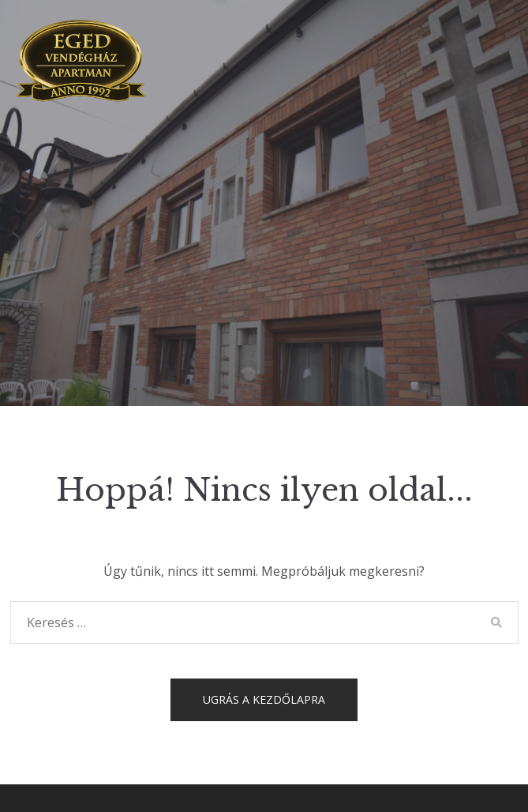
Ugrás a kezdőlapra (264, 699)
